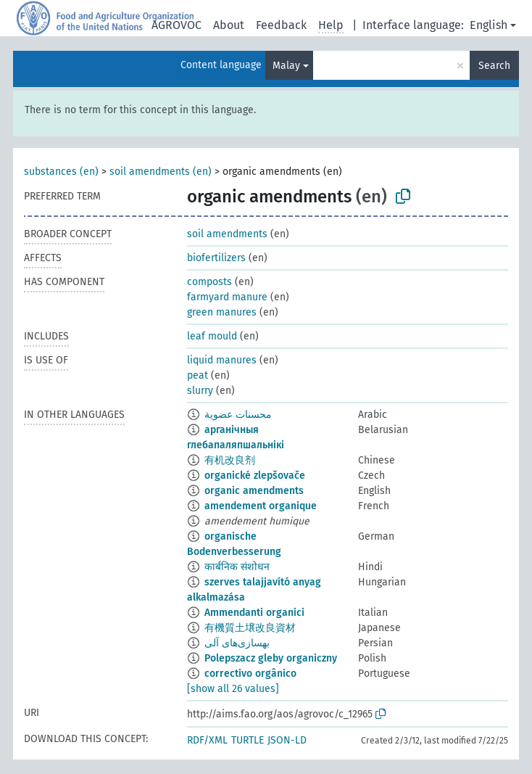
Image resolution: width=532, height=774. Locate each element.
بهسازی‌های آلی (237, 643)
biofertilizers (216, 258)
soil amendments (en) (161, 172)
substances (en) (61, 172)
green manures (222, 312)
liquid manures (222, 360)
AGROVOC (176, 25)
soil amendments (227, 234)
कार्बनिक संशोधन (237, 567)
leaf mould (212, 336)
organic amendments (254, 491)
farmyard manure (227, 297)
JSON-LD (287, 740)
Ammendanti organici (254, 613)
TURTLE (248, 740)
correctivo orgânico (250, 674)
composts (209, 282)
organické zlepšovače (255, 475)
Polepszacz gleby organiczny (271, 658)
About (229, 25)
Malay (286, 66)
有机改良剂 (230, 460)
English (489, 25)
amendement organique (261, 506)
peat (198, 375)
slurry (200, 391)
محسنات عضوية (238, 415)
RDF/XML (207, 740)
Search (494, 66)
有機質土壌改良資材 (250, 628)
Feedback (281, 25)
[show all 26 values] (233, 689)
